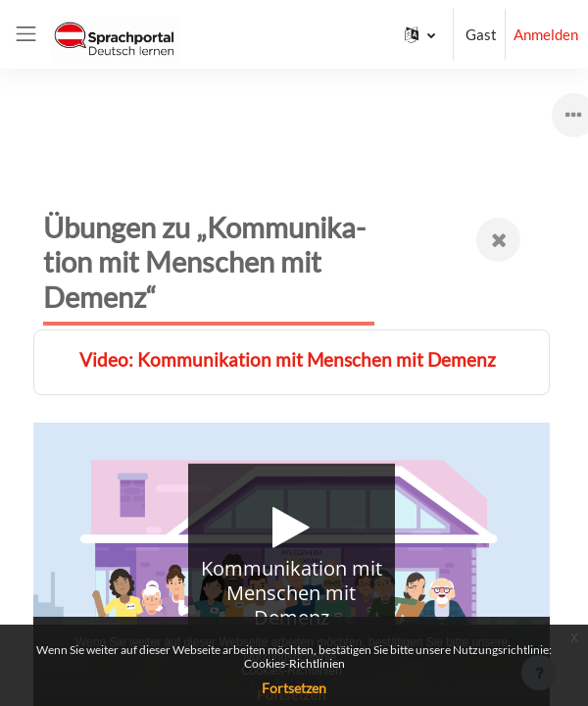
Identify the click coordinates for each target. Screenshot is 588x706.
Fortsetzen (294, 688)
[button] (420, 34)
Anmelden (546, 34)
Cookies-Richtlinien (294, 663)
